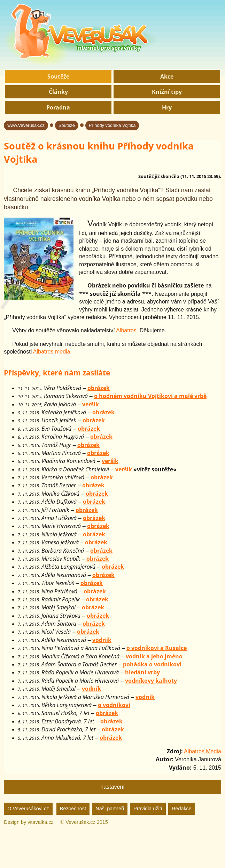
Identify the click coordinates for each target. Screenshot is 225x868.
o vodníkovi (114, 705)
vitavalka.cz (40, 822)
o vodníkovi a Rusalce (157, 648)
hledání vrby (142, 672)
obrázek (99, 388)
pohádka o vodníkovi (152, 664)
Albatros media (52, 352)
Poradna (58, 107)
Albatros (126, 330)
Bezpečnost (73, 809)
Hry (167, 107)
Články (58, 92)
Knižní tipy (167, 92)
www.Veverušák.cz (26, 125)
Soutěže (58, 76)
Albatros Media (203, 751)
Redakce (182, 809)
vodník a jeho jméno (154, 656)
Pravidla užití (148, 809)
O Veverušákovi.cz (28, 809)
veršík (91, 404)
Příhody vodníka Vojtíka (112, 125)
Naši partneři (110, 809)
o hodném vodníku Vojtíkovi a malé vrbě (150, 396)
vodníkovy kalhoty (151, 681)
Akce (167, 76)
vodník (102, 640)
